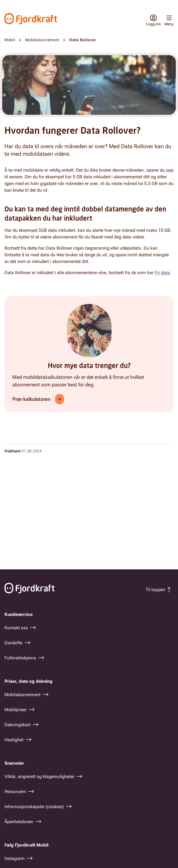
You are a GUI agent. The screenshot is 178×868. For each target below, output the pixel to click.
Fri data (162, 273)
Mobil (10, 40)
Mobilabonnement (42, 40)
